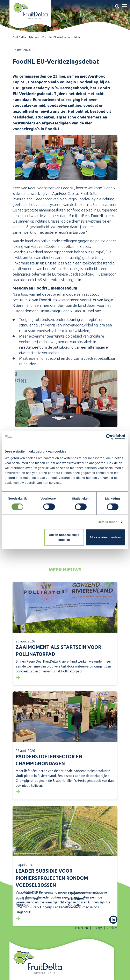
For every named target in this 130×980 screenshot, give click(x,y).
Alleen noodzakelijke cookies (64, 537)
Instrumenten (27, 899)
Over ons (23, 893)
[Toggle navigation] (117, 6)
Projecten (82, 928)
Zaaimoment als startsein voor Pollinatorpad (58, 651)
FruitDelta (19, 37)
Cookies (112, 928)
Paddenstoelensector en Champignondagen (49, 760)
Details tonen (107, 522)
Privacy (97, 928)
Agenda (22, 904)
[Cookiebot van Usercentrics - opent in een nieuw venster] (107, 437)
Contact (75, 904)
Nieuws (34, 37)
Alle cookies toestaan (105, 537)
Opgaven (75, 893)
